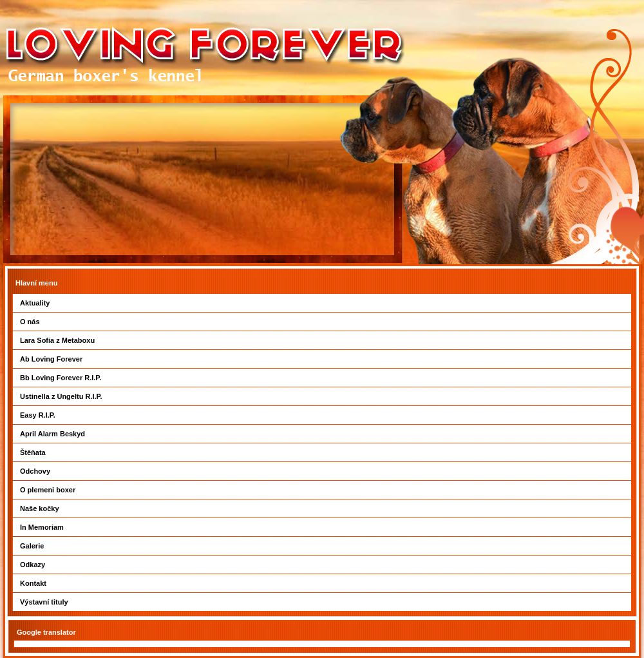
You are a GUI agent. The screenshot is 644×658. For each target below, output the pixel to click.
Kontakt (33, 583)
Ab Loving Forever (51, 359)
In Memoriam (42, 527)
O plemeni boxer (48, 490)
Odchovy (35, 471)
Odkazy (33, 565)
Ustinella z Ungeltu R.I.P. (61, 396)
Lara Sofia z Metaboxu (57, 340)
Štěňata (33, 452)
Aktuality (35, 303)
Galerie (32, 546)
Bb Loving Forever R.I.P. (61, 378)
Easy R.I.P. (38, 415)
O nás (30, 322)
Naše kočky (40, 508)
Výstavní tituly (44, 602)
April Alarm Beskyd (52, 434)
